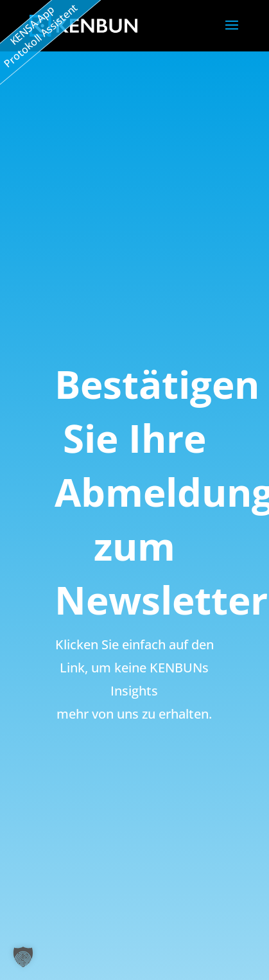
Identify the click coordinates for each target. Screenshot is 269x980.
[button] (23, 957)
